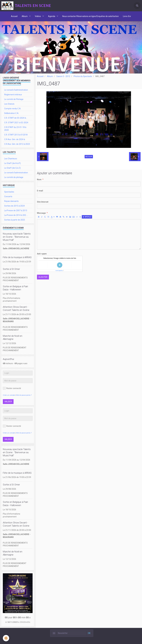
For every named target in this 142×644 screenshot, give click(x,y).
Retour (89, 157)
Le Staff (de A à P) (12, 163)
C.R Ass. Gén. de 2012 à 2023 (17, 144)
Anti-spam (42, 254)
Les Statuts (9, 104)
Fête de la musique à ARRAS (17, 257)
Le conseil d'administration (16, 90)
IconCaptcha (59, 271)
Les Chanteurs (11, 159)
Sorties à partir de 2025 (15, 220)
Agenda (52, 16)
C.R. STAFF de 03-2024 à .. (16, 118)
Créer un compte (9, 395)
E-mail (40, 191)
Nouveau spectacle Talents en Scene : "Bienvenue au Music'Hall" (17, 237)
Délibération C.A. (12, 113)
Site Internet (43, 202)
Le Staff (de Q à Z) (12, 168)
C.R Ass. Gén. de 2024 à (15, 139)
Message (41, 213)
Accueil (14, 16)
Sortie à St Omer (11, 269)
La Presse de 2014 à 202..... (16, 215)
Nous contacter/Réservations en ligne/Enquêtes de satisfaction (91, 16)
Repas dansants (11, 201)
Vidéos (38, 16)
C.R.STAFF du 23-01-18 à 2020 (15, 129)
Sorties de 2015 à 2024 (14, 206)
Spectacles (9, 192)
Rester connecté (12, 388)
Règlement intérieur (13, 95)
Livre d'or (127, 16)
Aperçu (87, 217)
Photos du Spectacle (83, 76)
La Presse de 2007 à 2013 (16, 210)
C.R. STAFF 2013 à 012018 (16, 135)
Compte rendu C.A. (13, 109)
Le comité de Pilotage (14, 99)
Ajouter (43, 277)
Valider (8, 402)
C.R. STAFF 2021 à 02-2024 (16, 123)
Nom (39, 180)
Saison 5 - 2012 (63, 76)
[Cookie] (6, 638)
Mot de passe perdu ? (24, 395)
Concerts (8, 196)
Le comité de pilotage (14, 177)
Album (25, 16)
